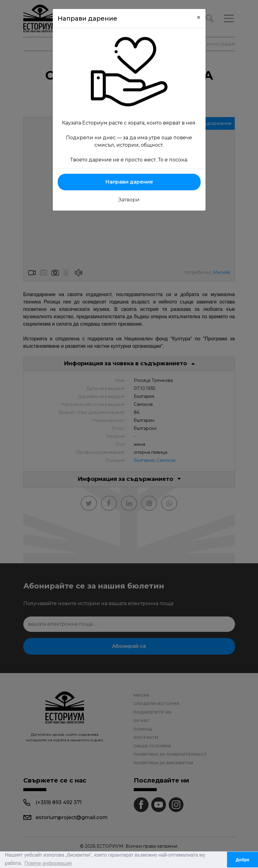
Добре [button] (243, 860)
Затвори (129, 200)
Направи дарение (129, 182)
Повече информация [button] (48, 863)
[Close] (198, 18)
